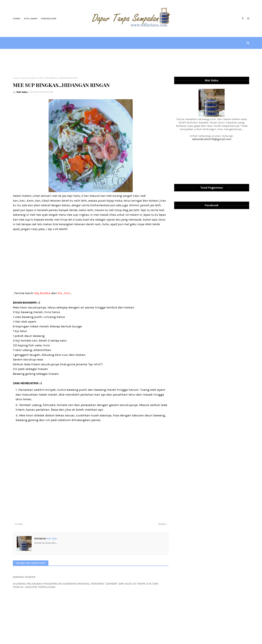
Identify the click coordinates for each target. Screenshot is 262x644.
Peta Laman (31, 19)
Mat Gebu (22, 92)
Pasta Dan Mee (29, 78)
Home (16, 78)
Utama (17, 19)
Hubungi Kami (49, 19)
